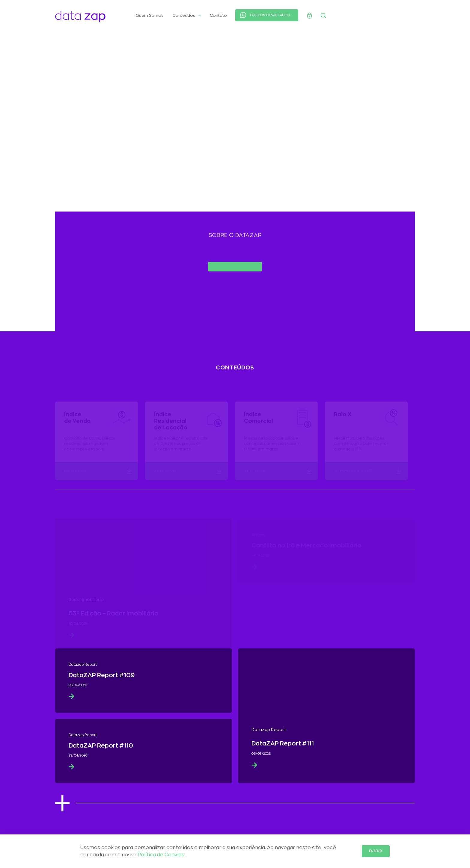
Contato (218, 15)
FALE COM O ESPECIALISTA (270, 15)
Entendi (376, 851)
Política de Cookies (161, 855)
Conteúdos (187, 15)
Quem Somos (149, 15)
